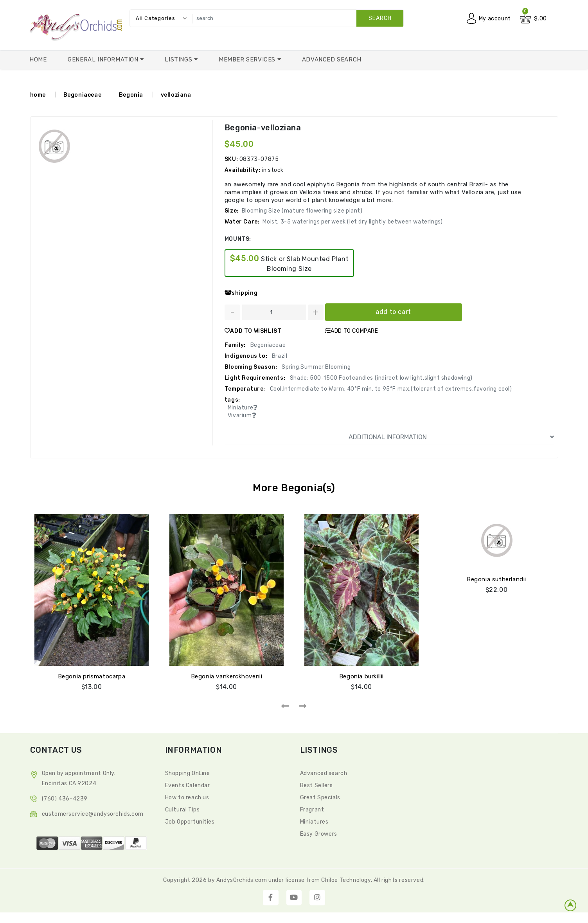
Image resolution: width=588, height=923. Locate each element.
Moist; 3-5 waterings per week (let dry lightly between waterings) (352, 222)
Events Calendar (188, 785)
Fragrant (312, 810)
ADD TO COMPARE (352, 331)
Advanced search (324, 773)
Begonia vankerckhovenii (227, 676)
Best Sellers (316, 785)
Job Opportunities (190, 822)
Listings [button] (179, 59)
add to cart (393, 312)
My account (495, 19)
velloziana (176, 95)
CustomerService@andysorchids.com (93, 814)
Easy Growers (319, 834)
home (38, 95)
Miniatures (314, 822)
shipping (241, 293)
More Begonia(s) (294, 488)
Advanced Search (332, 59)
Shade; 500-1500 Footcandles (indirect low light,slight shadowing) (380, 378)
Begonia (131, 95)
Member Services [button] (248, 59)
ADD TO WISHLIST (253, 331)
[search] (296, 18)
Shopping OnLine (188, 773)
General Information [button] (104, 59)
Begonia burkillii (361, 676)
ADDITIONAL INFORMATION (451, 437)
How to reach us (187, 798)
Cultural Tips (183, 810)
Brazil (279, 356)
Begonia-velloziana (263, 128)
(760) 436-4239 (65, 799)
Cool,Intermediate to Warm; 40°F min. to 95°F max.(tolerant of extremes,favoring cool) (390, 389)
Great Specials (320, 798)
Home (38, 59)
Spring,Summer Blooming (315, 367)
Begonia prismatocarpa (92, 676)
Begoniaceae (83, 95)
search (380, 18)
